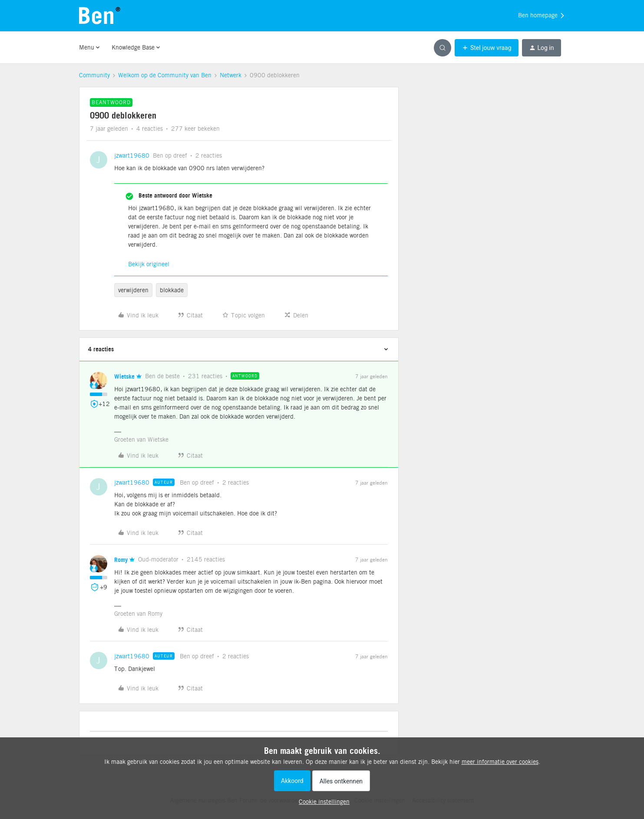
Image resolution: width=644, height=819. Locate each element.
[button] (487, 48)
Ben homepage (542, 16)
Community (94, 75)
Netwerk (231, 75)
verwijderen (133, 290)
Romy (121, 560)
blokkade (172, 290)
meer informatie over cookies (500, 762)
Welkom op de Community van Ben (165, 75)
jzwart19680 (132, 155)
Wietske (124, 376)
